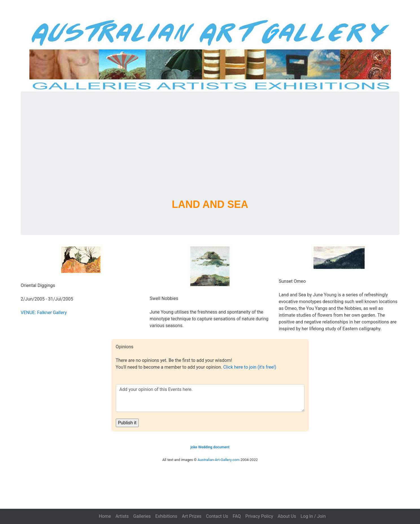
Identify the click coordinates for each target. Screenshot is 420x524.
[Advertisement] (210, 152)
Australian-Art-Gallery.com (219, 460)
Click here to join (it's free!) (250, 367)
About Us (287, 516)
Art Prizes (192, 516)
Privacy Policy (259, 516)
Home (105, 516)
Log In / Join (313, 516)
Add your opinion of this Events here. (210, 398)
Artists (122, 516)
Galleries (142, 516)
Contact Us (217, 516)
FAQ (237, 516)
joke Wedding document (210, 447)
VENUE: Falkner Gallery (44, 313)
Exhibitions (166, 516)
